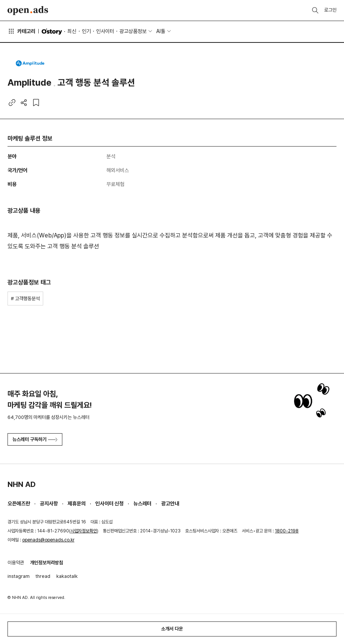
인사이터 (105, 31)
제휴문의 (77, 503)
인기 (86, 31)
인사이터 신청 (109, 503)
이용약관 (16, 563)
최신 (72, 31)
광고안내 (170, 503)
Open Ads (28, 11)
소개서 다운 (172, 629)
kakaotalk (67, 576)
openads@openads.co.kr (48, 540)
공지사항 (49, 503)
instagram (19, 576)
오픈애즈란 (19, 503)
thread (43, 576)
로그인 (330, 10)
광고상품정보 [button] (133, 31)
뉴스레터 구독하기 (35, 439)
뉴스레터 (142, 503)
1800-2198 (287, 531)
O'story (52, 32)
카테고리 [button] (21, 31)
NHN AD (22, 484)
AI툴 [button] (161, 31)
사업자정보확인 (84, 531)
